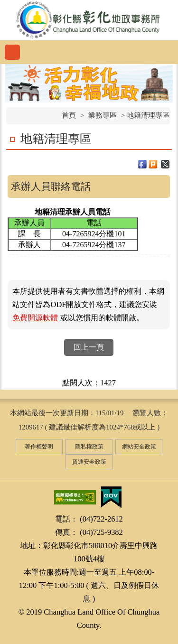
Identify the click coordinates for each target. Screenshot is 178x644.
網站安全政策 (139, 447)
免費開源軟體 (35, 318)
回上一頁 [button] (89, 347)
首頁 (69, 115)
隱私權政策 (89, 447)
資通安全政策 (89, 462)
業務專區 (103, 115)
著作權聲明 (39, 447)
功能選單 (12, 52)
